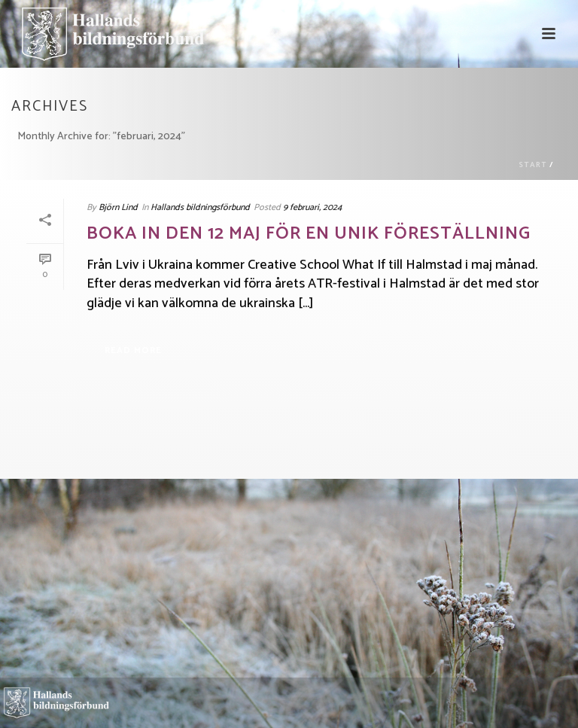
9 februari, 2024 (312, 207)
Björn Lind (118, 207)
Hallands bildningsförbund (200, 207)
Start (533, 165)
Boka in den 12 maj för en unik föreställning (309, 234)
